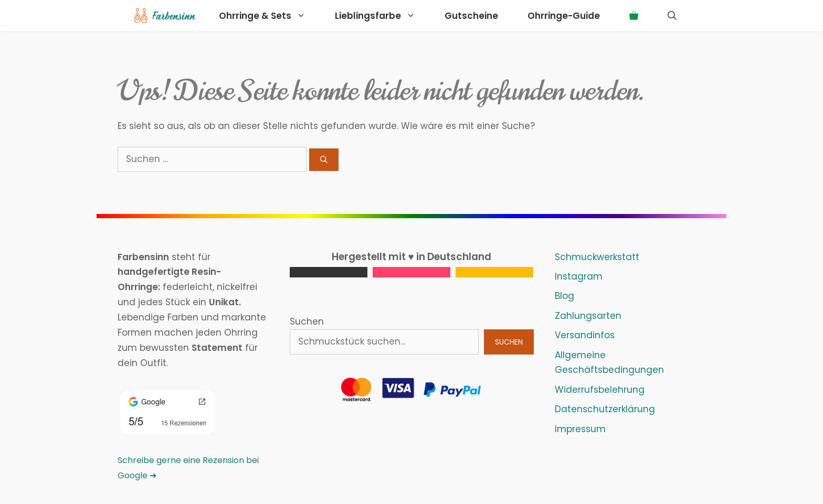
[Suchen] (324, 160)
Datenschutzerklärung (605, 409)
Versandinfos (585, 335)
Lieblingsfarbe (382, 16)
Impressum (580, 429)
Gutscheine (471, 16)
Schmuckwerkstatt (597, 257)
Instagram (579, 276)
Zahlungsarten (588, 316)
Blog (565, 296)
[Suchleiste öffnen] (672, 16)
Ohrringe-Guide (564, 16)
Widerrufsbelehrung (600, 390)
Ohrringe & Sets (270, 16)
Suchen (307, 321)
